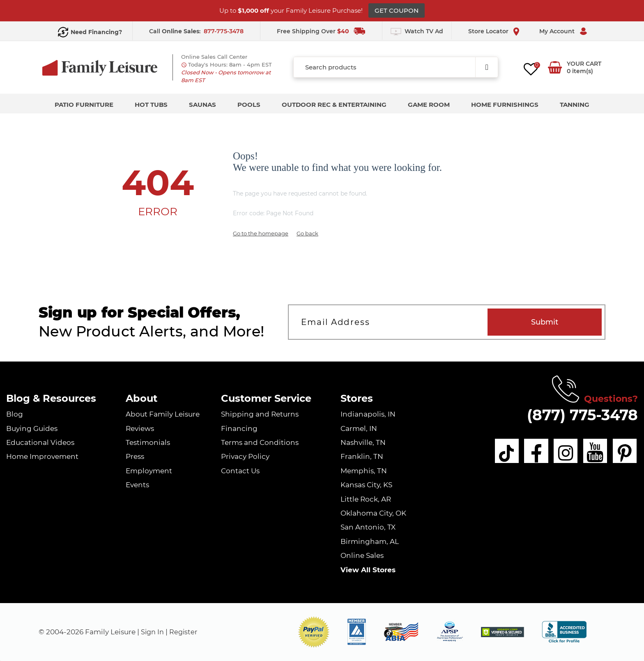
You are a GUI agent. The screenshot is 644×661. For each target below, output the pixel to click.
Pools (249, 105)
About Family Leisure (163, 414)
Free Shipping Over (313, 31)
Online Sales (362, 555)
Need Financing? (96, 32)
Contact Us (240, 471)
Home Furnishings (505, 105)
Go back (307, 233)
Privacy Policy (245, 456)
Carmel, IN (359, 428)
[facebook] (524, 452)
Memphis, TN (364, 471)
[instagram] (558, 452)
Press (135, 456)
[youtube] (591, 452)
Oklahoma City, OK (373, 513)
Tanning (575, 105)
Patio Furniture (84, 105)
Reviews (140, 428)
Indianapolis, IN (368, 414)
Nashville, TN (363, 442)
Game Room (429, 105)
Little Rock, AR (366, 499)
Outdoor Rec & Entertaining (334, 105)
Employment (149, 471)
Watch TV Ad (424, 31)
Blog (15, 414)
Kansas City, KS (366, 485)
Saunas (202, 105)
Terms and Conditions (260, 442)
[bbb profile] (564, 631)
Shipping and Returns (260, 414)
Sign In (153, 632)
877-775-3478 (224, 31)
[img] (503, 632)
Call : (176, 31)
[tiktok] (491, 452)
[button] (314, 632)
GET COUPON (397, 10)
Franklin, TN (362, 456)
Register (185, 632)
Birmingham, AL (370, 541)
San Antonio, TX (368, 527)
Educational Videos (40, 442)
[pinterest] (624, 452)
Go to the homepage (261, 233)
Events (137, 485)
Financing (239, 428)
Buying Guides (32, 428)
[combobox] (396, 67)
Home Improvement (42, 456)
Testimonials (148, 442)
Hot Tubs (151, 105)
